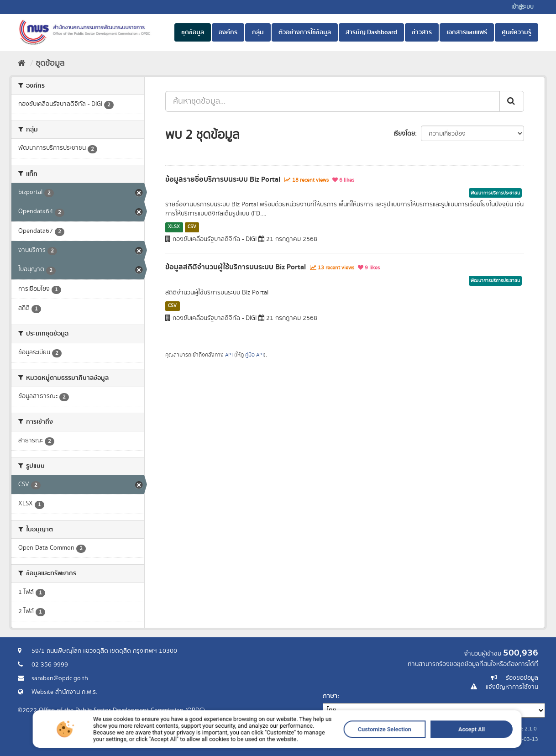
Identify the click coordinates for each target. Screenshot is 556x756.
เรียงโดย (404, 134)
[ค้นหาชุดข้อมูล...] (333, 101)
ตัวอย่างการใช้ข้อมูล (305, 32)
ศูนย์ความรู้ (517, 32)
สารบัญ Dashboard (371, 32)
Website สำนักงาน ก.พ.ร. (64, 692)
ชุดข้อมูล (193, 32)
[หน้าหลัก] (22, 63)
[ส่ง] (512, 101)
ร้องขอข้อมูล (522, 678)
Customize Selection (348, 742)
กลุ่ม (258, 32)
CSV (192, 227)
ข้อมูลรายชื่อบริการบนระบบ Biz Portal (223, 179)
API (229, 355)
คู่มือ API (254, 355)
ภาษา (330, 696)
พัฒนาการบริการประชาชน (495, 193)
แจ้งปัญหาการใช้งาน (512, 687)
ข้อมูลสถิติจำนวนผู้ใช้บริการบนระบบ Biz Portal (236, 267)
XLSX (174, 227)
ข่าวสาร (422, 32)
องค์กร (228, 32)
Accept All (410, 742)
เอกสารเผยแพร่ (467, 32)
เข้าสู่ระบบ (522, 7)
